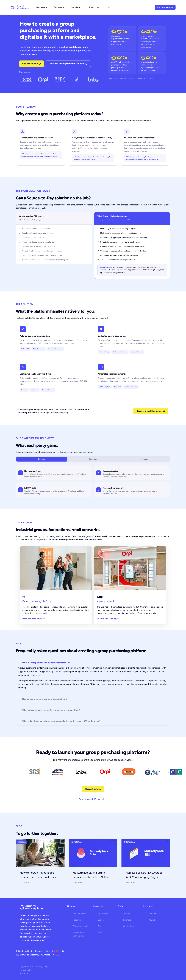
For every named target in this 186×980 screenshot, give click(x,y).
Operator (42, 459)
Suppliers (93, 459)
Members (144, 459)
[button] (93, 675)
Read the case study (34, 619)
